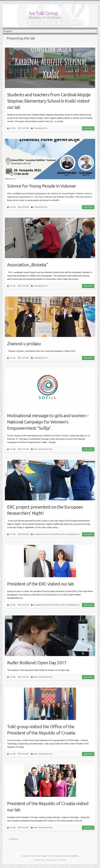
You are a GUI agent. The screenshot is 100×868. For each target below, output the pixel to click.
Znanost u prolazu (24, 344)
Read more (88, 128)
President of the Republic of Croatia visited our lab (48, 807)
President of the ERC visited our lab (41, 584)
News (36, 449)
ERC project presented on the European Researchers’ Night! (45, 510)
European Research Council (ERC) (47, 534)
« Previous (13, 839)
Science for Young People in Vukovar (42, 186)
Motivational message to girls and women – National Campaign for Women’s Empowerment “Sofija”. (48, 422)
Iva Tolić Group (44, 13)
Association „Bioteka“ (27, 265)
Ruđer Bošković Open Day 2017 (37, 663)
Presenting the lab (40, 128)
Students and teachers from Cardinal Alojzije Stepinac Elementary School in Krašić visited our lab (49, 101)
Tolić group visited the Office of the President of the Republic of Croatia (41, 730)
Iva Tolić (13, 128)
